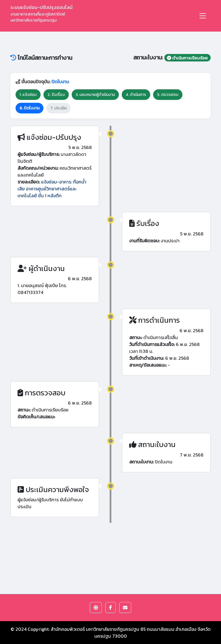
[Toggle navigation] (203, 16)
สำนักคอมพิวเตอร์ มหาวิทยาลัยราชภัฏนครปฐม (95, 629)
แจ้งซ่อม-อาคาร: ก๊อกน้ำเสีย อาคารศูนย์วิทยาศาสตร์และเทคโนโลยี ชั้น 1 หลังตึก (52, 189)
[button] (96, 608)
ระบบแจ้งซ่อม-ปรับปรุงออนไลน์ (41, 13)
